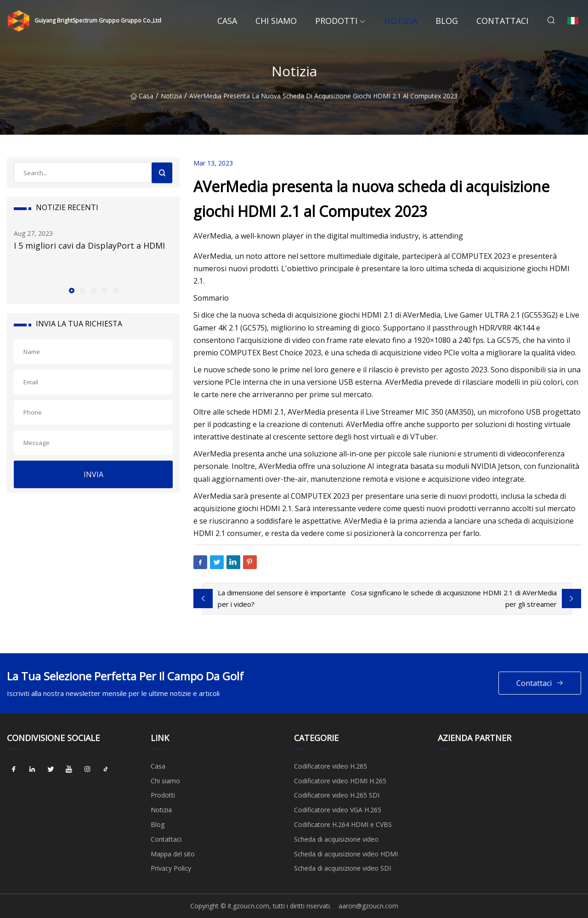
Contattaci (502, 21)
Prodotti (336, 21)
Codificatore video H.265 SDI (337, 795)
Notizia (401, 21)
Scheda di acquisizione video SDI (342, 868)
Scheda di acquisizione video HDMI (346, 854)
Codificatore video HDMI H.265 (340, 781)
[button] (71, 290)
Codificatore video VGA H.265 (338, 810)
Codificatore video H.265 (331, 766)
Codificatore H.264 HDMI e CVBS (343, 824)
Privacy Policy (171, 868)
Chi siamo (276, 21)
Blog (447, 21)
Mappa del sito (173, 854)
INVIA (93, 474)
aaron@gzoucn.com (368, 906)
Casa (227, 21)
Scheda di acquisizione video (336, 839)
